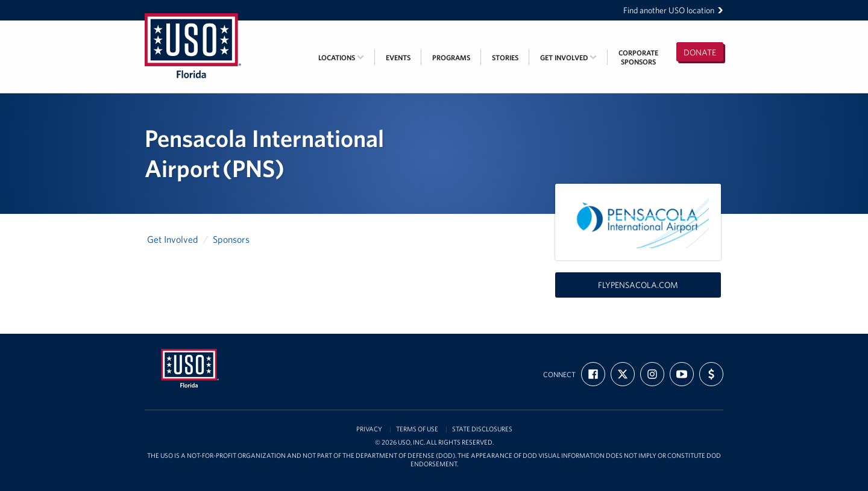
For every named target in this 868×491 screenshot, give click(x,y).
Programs (451, 58)
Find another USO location (673, 10)
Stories (505, 58)
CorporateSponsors (638, 57)
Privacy (369, 429)
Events (398, 58)
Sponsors (231, 239)
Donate (700, 52)
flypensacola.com (638, 285)
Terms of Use (417, 429)
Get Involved (568, 58)
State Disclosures (482, 429)
